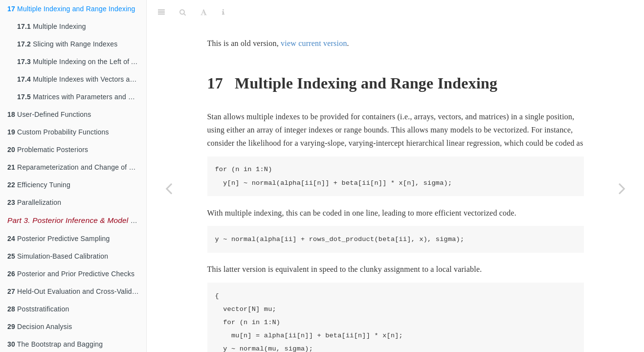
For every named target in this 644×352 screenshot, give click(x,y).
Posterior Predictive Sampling (59, 239)
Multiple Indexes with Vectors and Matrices (82, 79)
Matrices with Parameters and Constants (82, 97)
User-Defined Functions (49, 114)
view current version (314, 19)
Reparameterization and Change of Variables (77, 167)
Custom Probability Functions (58, 132)
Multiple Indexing (52, 26)
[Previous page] (169, 188)
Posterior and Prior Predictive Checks (71, 274)
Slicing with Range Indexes (67, 44)
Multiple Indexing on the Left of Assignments (82, 62)
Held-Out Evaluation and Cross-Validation (77, 291)
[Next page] (622, 188)
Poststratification (38, 309)
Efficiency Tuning (39, 185)
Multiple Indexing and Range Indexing (71, 9)
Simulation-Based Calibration (58, 256)
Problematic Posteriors (48, 150)
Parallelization (34, 202)
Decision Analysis (40, 327)
